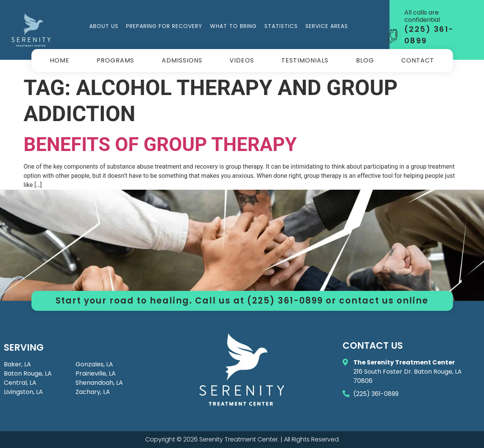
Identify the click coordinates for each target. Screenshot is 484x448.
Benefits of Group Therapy (160, 144)
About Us (104, 26)
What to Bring (233, 26)
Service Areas (327, 26)
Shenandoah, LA (99, 383)
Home (60, 60)
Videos (242, 60)
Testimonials (305, 60)
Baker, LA (17, 364)
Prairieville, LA (96, 373)
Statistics (281, 26)
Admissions (182, 60)
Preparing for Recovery (164, 26)
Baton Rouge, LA (28, 373)
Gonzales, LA (94, 364)
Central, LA (20, 383)
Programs (115, 60)
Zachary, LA (93, 392)
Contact (418, 60)
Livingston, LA (23, 392)
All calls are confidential (422, 16)
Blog (365, 60)
